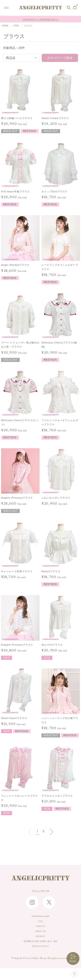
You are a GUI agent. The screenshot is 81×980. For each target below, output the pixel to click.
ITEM (16, 26)
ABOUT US (40, 937)
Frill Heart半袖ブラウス (15, 192)
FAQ (40, 924)
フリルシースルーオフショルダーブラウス (60, 422)
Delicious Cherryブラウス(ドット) (20, 422)
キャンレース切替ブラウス (17, 571)
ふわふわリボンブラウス (56, 498)
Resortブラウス (51, 571)
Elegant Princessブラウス (17, 645)
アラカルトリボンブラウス (57, 796)
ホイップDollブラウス (54, 192)
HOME (5, 26)
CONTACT (41, 931)
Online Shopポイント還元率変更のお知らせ (40, 19)
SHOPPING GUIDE (41, 917)
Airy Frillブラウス (52, 645)
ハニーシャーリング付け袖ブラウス (60, 720)
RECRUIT (41, 944)
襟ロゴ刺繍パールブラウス (17, 118)
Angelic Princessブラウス (17, 498)
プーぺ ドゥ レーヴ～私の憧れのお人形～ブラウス (20, 345)
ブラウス (28, 26)
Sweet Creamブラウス (55, 118)
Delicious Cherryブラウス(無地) (59, 345)
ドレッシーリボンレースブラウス (19, 798)
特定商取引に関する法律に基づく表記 (40, 951)
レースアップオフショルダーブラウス (60, 267)
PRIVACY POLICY (41, 957)
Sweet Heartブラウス (14, 718)
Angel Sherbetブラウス (15, 265)
